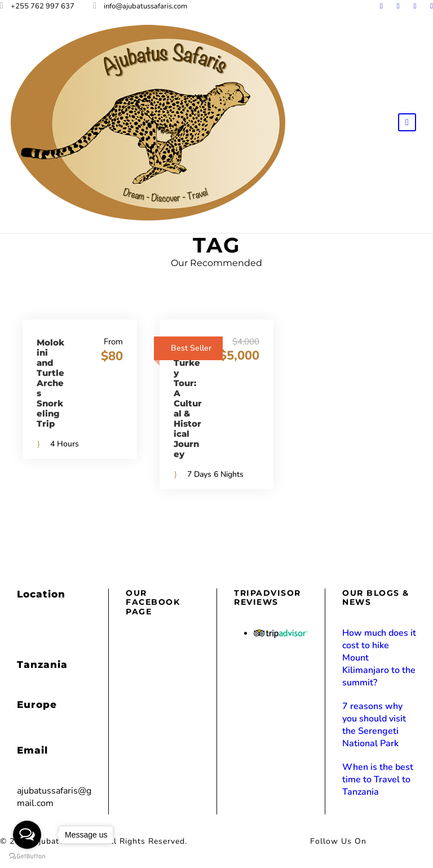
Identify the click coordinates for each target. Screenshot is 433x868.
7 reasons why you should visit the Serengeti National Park (374, 725)
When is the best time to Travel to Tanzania (378, 780)
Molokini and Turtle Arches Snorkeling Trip (50, 383)
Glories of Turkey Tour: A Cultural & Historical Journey (188, 398)
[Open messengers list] (27, 835)
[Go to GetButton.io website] (27, 856)
